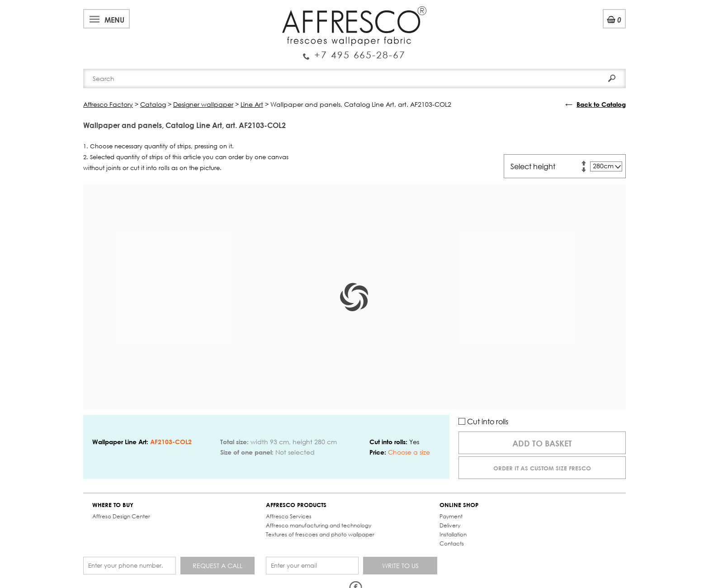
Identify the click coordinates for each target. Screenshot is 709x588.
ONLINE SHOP (459, 505)
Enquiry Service (354, 51)
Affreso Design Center (121, 516)
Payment (451, 516)
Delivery (450, 525)
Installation (453, 534)
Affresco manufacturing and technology (319, 525)
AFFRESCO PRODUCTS (296, 505)
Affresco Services (289, 516)
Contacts (452, 543)
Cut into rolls (483, 421)
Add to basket (542, 443)
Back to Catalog (601, 104)
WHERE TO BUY (113, 505)
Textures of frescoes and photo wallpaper (320, 534)
